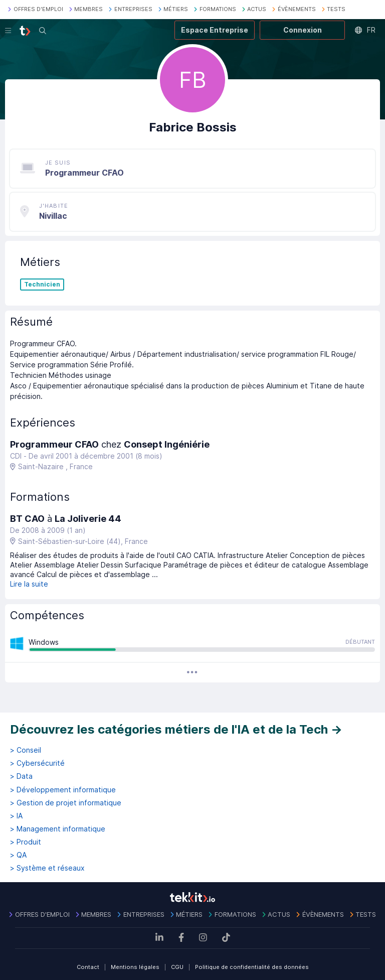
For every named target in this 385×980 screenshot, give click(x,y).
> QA (18, 855)
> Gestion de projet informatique (66, 803)
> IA (16, 816)
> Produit (26, 842)
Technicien (42, 285)
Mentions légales (135, 967)
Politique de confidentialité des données (252, 967)
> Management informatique (58, 829)
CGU (177, 967)
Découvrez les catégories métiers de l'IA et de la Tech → (176, 729)
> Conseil (26, 750)
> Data (21, 776)
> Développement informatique (63, 790)
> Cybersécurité (37, 763)
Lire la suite (29, 584)
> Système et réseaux (47, 868)
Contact (88, 967)
